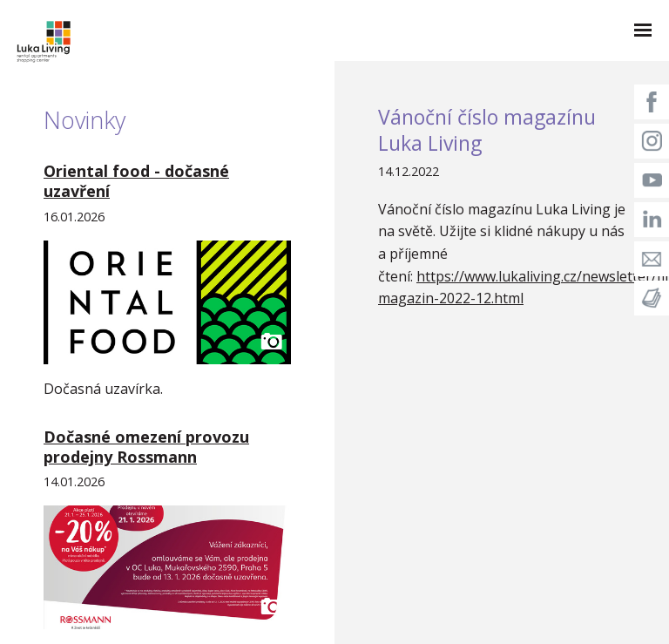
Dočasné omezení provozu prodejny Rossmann (146, 447)
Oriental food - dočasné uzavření (136, 181)
